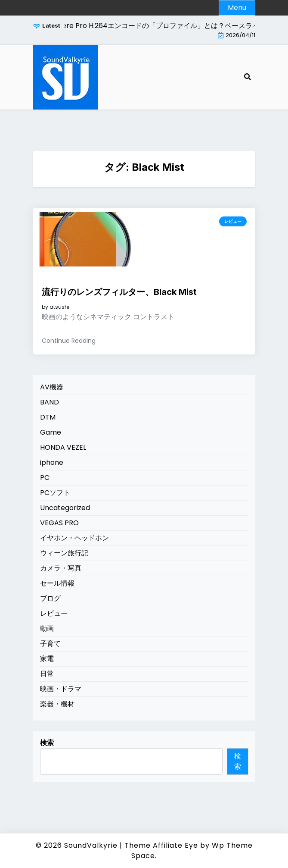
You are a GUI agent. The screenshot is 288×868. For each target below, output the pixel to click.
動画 (47, 628)
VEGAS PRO (59, 523)
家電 (47, 659)
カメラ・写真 (61, 568)
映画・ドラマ (61, 689)
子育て (50, 644)
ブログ (50, 598)
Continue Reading (69, 341)
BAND (50, 402)
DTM (48, 417)
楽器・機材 (57, 704)
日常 (47, 674)
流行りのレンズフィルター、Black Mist (119, 292)
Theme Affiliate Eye (161, 845)
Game (51, 432)
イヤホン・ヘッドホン (74, 538)
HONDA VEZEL (63, 447)
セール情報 (57, 583)
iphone (52, 462)
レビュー (233, 221)
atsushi (59, 307)
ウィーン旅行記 (64, 553)
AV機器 (52, 387)
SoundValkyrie (91, 845)
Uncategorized (65, 508)
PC (45, 478)
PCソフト (55, 493)
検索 (47, 743)
